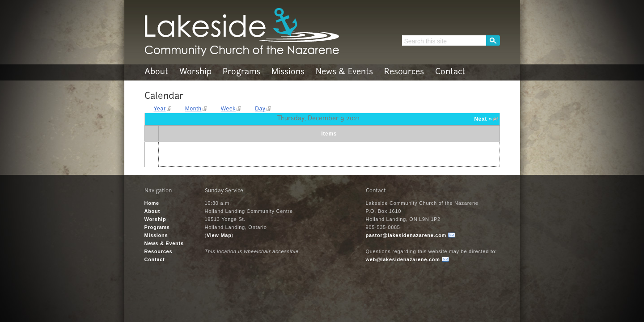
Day (260, 109)
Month (193, 109)
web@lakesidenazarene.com (403, 259)
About (156, 72)
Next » (483, 119)
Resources (404, 72)
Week (228, 109)
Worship (195, 72)
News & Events (344, 72)
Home (152, 203)
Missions (288, 72)
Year (160, 109)
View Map (219, 235)
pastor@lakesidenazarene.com (406, 235)
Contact (450, 72)
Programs (241, 72)
